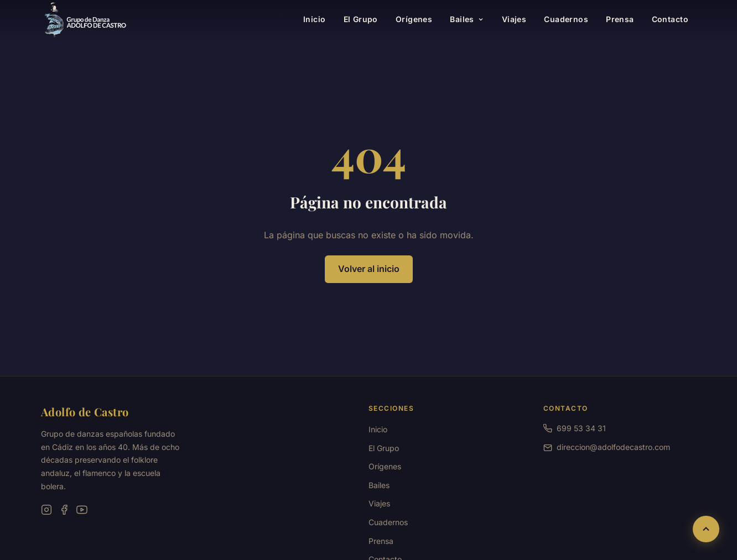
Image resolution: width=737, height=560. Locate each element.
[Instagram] (46, 510)
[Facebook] (64, 510)
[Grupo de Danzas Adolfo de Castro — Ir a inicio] (85, 20)
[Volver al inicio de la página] (706, 529)
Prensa (620, 19)
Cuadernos (566, 19)
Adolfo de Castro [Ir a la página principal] (85, 412)
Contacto (670, 19)
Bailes (467, 19)
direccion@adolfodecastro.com (613, 447)
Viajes (514, 19)
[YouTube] (82, 510)
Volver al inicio (369, 269)
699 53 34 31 (575, 428)
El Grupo (361, 19)
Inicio (315, 19)
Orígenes (414, 19)
